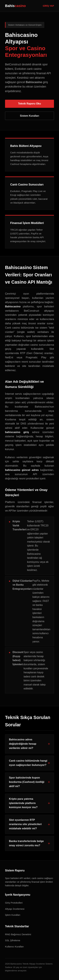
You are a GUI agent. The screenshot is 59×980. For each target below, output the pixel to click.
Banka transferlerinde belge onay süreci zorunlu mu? (26, 843)
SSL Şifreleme (13, 940)
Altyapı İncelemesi (15, 909)
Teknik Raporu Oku (30, 104)
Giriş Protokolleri (14, 903)
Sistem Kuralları (30, 116)
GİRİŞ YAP (48, 6)
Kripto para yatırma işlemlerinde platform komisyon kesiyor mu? (23, 803)
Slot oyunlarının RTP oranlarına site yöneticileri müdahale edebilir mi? (25, 824)
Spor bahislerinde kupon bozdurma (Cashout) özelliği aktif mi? (27, 782)
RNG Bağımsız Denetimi (18, 934)
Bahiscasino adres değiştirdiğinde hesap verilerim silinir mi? (23, 744)
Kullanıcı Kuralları (14, 947)
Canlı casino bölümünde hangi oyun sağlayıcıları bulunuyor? (28, 763)
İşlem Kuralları (13, 915)
